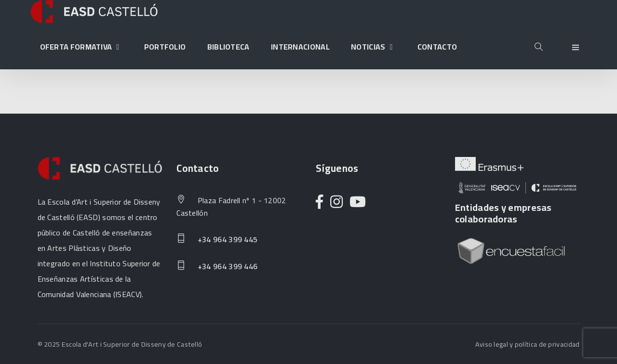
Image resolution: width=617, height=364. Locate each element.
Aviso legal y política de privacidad (528, 344)
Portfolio (165, 47)
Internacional (300, 47)
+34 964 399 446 (217, 267)
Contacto (437, 47)
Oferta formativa (81, 47)
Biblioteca (228, 47)
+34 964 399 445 (217, 240)
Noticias (373, 47)
